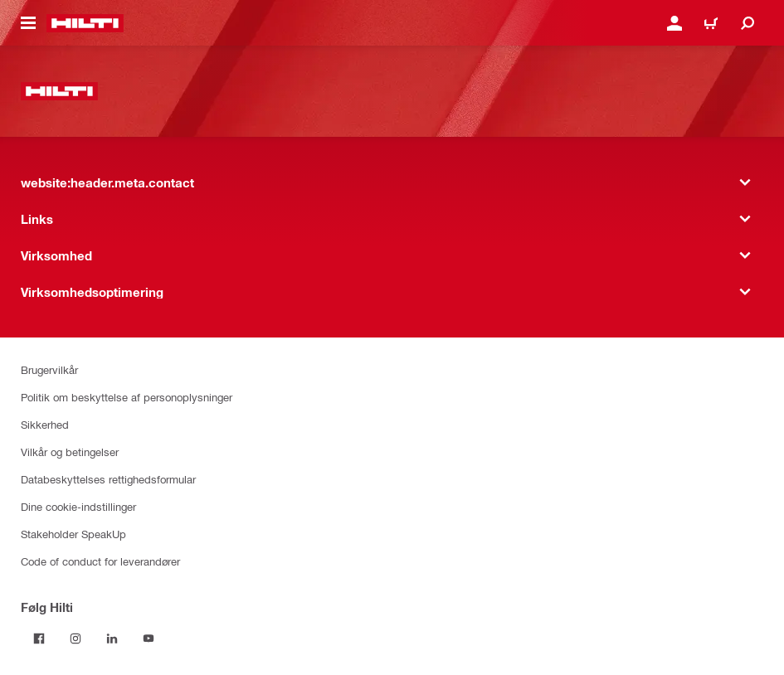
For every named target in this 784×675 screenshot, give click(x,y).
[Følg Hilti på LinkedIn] (112, 639)
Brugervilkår (49, 369)
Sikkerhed (45, 424)
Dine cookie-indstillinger (78, 506)
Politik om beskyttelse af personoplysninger (127, 397)
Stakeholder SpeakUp (73, 534)
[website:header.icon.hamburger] (28, 23)
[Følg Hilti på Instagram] (75, 639)
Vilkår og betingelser (70, 452)
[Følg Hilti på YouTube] (149, 639)
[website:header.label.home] (85, 23)
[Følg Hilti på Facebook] (39, 639)
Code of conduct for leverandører (100, 561)
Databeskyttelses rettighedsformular (108, 479)
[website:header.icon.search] (747, 23)
